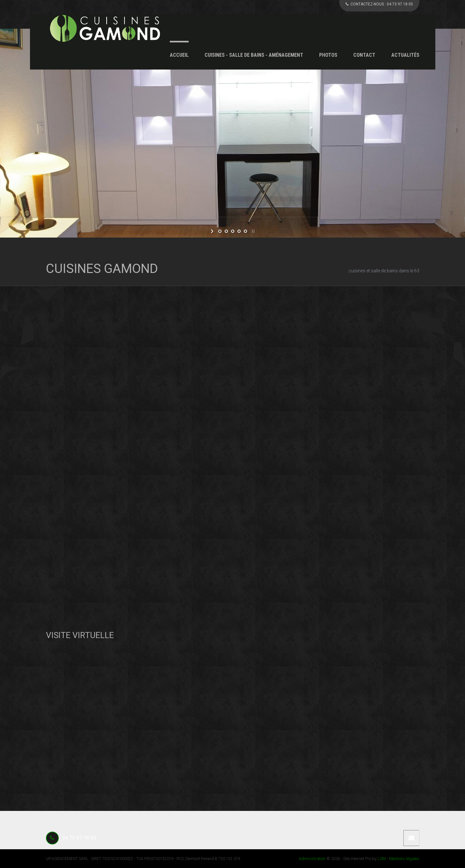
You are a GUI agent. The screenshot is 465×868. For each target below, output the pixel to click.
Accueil (179, 55)
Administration (312, 859)
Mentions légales (404, 859)
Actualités (405, 55)
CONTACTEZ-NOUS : (379, 4)
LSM (382, 859)
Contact (364, 55)
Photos (328, 55)
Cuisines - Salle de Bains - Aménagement (254, 55)
